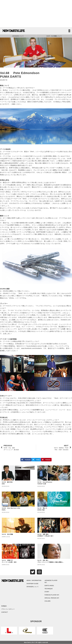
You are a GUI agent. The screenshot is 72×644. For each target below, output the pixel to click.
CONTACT (5, 612)
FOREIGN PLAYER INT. (52, 595)
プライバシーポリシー (8, 609)
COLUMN (48, 601)
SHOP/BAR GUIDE (33, 584)
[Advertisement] (36, 14)
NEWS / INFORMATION (34, 580)
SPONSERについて (18, 36)
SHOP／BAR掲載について (54, 36)
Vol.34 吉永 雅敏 (7, 534)
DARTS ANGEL (49, 586)
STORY (47, 592)
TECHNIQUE (49, 589)
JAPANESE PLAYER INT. (51, 581)
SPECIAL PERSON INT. (52, 598)
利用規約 (4, 606)
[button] (69, 31)
